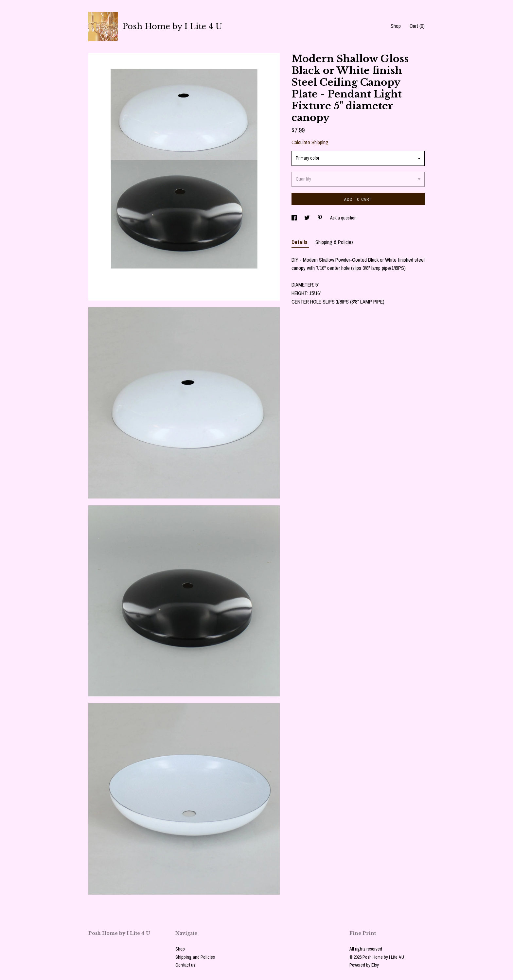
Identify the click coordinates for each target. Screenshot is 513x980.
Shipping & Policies (335, 242)
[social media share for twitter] (308, 218)
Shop (396, 26)
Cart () (417, 26)
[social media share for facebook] (295, 218)
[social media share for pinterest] (320, 218)
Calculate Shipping (310, 142)
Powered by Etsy (364, 965)
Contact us (185, 965)
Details (300, 242)
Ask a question (343, 218)
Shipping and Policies (195, 957)
